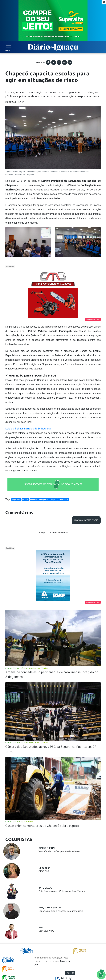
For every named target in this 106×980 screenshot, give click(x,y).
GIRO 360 (44, 803)
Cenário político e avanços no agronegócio (61, 842)
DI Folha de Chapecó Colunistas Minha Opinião (26, 599)
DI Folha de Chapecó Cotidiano (19, 753)
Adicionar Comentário (86, 516)
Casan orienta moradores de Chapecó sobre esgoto (42, 757)
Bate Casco (45, 819)
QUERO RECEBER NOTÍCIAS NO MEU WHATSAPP (53, 480)
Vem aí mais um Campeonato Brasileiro (59, 783)
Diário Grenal (47, 779)
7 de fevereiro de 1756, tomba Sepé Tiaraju (62, 822)
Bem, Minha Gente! (50, 839)
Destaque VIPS (46, 862)
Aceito (70, 973)
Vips (41, 859)
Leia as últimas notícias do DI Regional (28, 424)
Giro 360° (44, 799)
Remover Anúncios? (93, 315)
